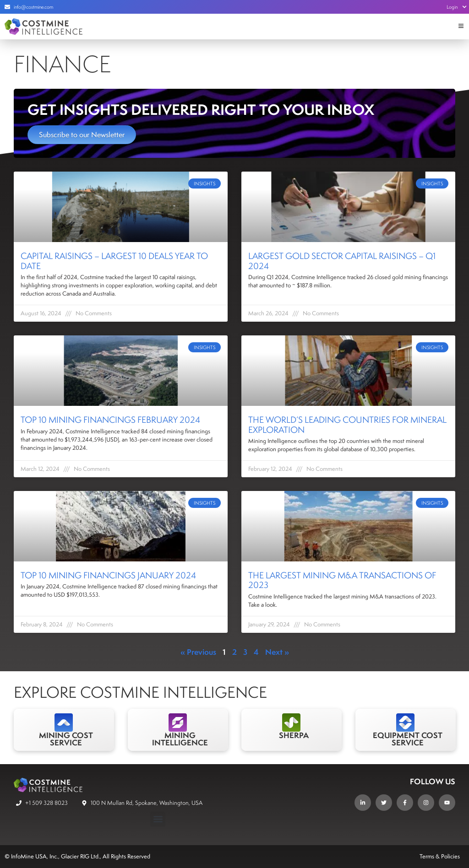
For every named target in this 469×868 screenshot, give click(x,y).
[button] (158, 819)
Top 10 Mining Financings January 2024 (108, 575)
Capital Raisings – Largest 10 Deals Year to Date (114, 261)
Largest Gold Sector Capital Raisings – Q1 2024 (342, 261)
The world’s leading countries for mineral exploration (347, 425)
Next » (277, 652)
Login (457, 7)
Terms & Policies (440, 856)
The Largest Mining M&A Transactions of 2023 (342, 580)
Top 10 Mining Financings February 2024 (110, 420)
